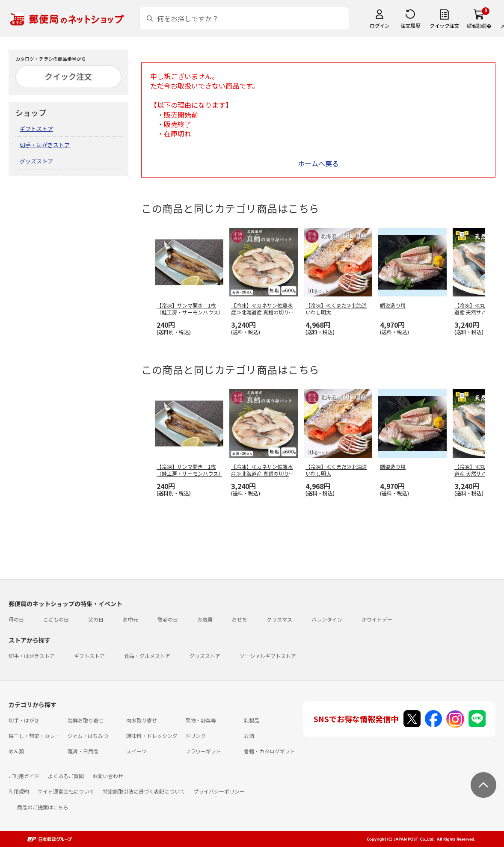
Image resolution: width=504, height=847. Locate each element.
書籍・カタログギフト (270, 751)
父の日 (96, 619)
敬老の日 (168, 619)
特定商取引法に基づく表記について (144, 791)
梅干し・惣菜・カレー (34, 736)
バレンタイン (327, 619)
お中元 (130, 619)
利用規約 (19, 791)
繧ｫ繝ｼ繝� (479, 25)
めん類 (16, 751)
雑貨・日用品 (83, 751)
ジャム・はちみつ (88, 736)
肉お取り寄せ (142, 720)
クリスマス (279, 619)
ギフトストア (36, 129)
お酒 (249, 736)
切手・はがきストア (45, 145)
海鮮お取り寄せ (86, 720)
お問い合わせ (108, 776)
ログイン (379, 25)
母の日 (16, 619)
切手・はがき (24, 720)
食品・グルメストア (147, 656)
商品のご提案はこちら (43, 807)
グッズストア (36, 161)
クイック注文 (444, 25)
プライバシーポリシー (219, 791)
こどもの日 (56, 619)
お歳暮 (205, 619)
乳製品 (252, 720)
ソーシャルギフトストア (268, 656)
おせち (240, 619)
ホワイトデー (377, 619)
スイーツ (136, 751)
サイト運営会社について (66, 791)
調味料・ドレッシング (152, 736)
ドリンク (196, 736)
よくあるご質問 (66, 776)
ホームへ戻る (318, 163)
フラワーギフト (203, 751)
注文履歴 (410, 25)
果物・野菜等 (201, 720)
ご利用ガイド (24, 776)
